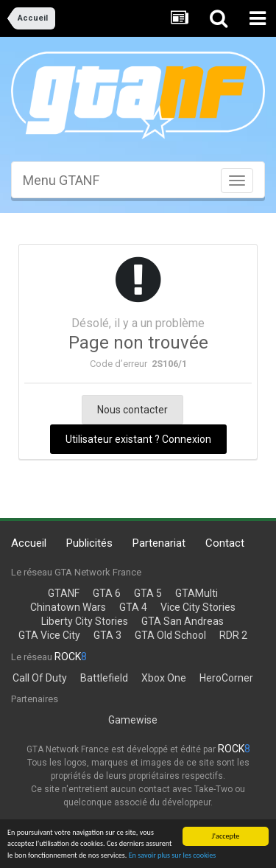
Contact (225, 543)
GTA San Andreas (183, 621)
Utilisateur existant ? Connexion (138, 439)
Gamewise (133, 720)
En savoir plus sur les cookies (173, 856)
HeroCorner (226, 678)
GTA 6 (107, 593)
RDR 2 (233, 635)
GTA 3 (107, 635)
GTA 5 (148, 593)
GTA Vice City (49, 635)
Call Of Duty (40, 678)
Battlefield (104, 678)
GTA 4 (133, 607)
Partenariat (159, 543)
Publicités (89, 543)
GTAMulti (197, 593)
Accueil (29, 543)
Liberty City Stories (85, 621)
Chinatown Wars (68, 607)
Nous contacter (132, 410)
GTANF (64, 593)
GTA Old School (170, 635)
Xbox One (164, 678)
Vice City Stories (198, 607)
